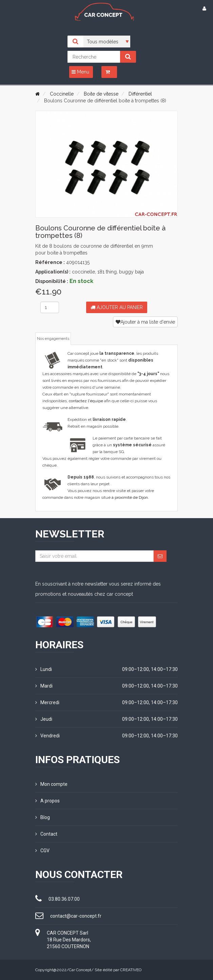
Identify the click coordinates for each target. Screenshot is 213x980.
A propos (47, 801)
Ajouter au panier (117, 307)
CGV (42, 851)
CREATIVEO (131, 970)
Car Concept (80, 970)
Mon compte (51, 784)
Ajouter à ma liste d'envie (145, 322)
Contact (46, 834)
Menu (80, 72)
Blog (43, 817)
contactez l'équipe (86, 401)
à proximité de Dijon (130, 497)
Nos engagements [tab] (53, 339)
